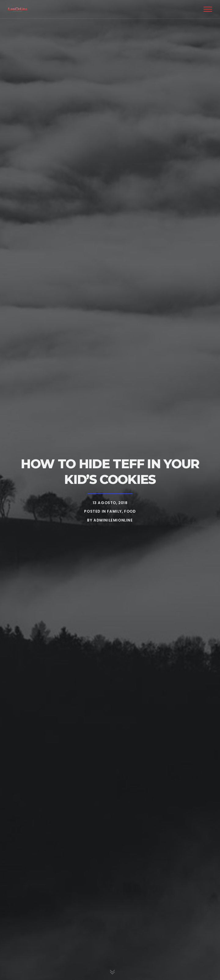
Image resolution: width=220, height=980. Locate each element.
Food (130, 511)
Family (114, 511)
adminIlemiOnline (113, 520)
